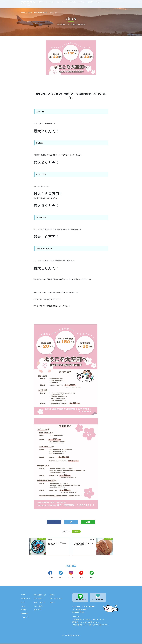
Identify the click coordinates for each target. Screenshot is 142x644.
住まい (23, 606)
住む (58, 2)
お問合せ (98, 2)
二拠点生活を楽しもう (40, 595)
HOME (23, 595)
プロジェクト (82, 2)
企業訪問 (91, 2)
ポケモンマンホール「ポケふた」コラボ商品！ (57, 544)
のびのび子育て (38, 599)
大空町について (42, 2)
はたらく (52, 2)
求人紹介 (52, 595)
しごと (23, 603)
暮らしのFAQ (37, 610)
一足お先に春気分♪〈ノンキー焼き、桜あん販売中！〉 (84, 544)
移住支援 (64, 2)
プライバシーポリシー (56, 599)
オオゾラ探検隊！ (39, 606)
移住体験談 (72, 2)
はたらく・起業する (39, 603)
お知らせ (76, 532)
